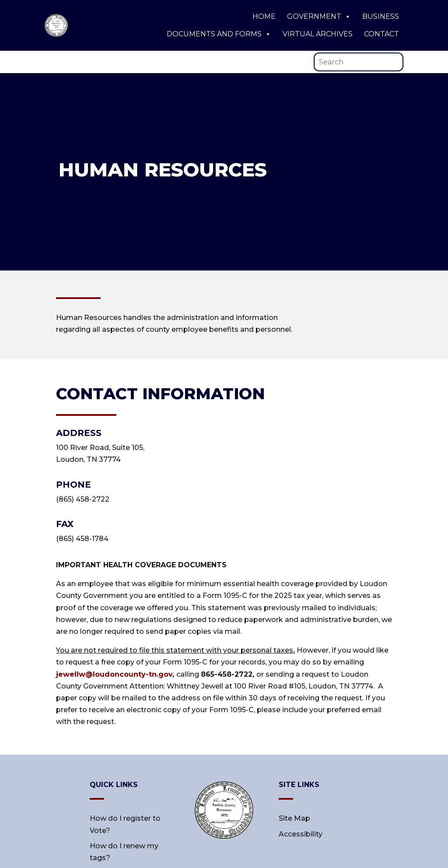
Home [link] (264, 16)
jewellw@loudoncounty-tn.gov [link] (114, 674)
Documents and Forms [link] (219, 34)
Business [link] (381, 16)
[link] (56, 34)
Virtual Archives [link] (318, 34)
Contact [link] (381, 34)
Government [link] (319, 17)
